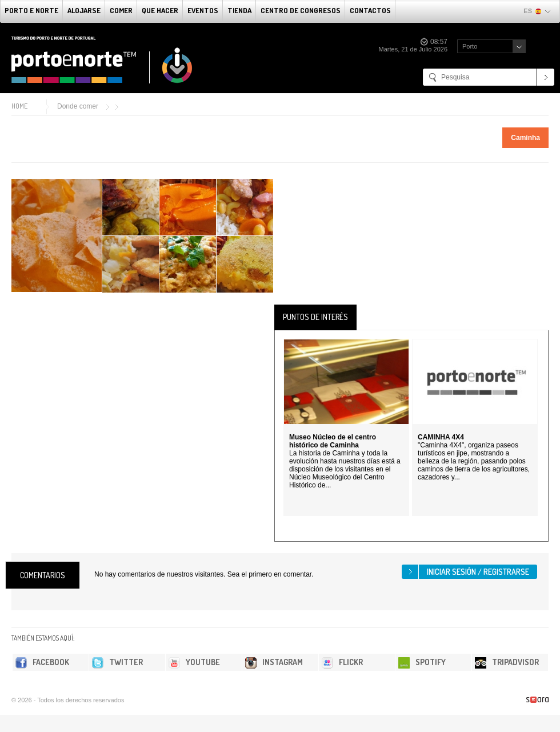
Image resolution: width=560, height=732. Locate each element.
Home (19, 106)
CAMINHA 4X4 (441, 437)
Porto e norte (31, 10)
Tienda (239, 10)
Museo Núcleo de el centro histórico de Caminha (333, 441)
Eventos (203, 10)
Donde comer (78, 106)
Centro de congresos (301, 10)
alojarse (84, 10)
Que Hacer (160, 10)
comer (121, 10)
